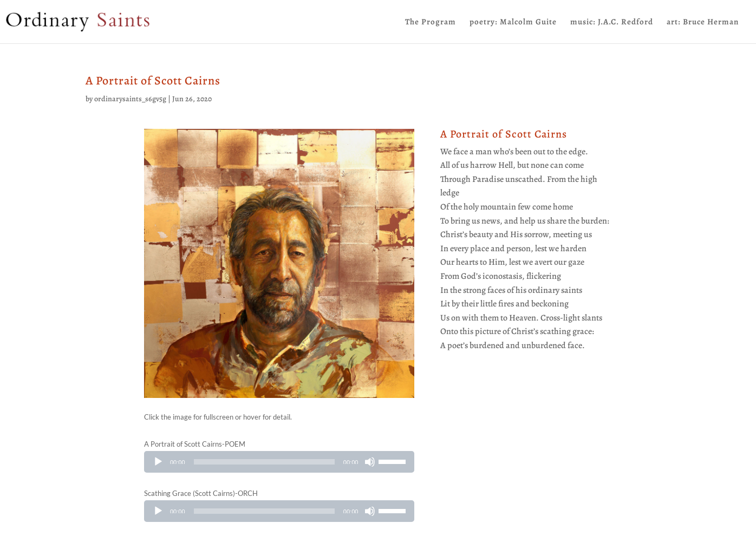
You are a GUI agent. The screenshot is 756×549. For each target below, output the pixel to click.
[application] (279, 462)
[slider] (264, 462)
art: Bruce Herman (703, 22)
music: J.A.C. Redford (612, 22)
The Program (431, 22)
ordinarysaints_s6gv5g (130, 99)
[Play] (158, 462)
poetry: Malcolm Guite (513, 22)
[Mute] (370, 462)
